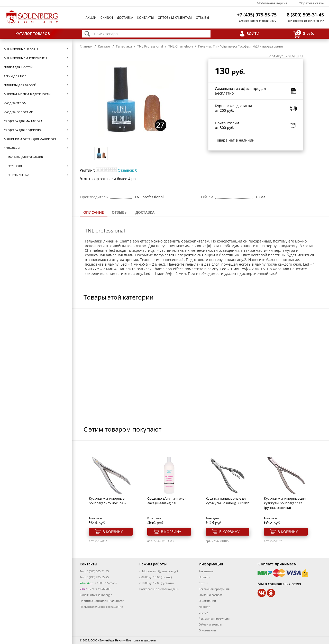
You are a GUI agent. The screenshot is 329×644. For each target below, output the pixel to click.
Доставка (125, 18)
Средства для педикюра (23, 130)
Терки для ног (15, 76)
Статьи (203, 583)
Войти (253, 34)
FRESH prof (15, 166)
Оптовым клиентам (175, 18)
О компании (207, 601)
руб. (304, 34)
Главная (86, 46)
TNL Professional (150, 46)
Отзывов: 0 (127, 170)
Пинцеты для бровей (20, 85)
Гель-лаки (12, 148)
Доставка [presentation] (145, 212)
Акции (91, 18)
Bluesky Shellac (19, 175)
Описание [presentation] (94, 212)
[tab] (94, 213)
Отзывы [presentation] (120, 212)
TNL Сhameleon (181, 46)
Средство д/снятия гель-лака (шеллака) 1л (166, 501)
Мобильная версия (272, 3)
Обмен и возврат (211, 595)
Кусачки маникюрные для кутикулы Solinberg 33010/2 (227, 501)
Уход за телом (15, 103)
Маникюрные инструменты (25, 58)
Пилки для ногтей (18, 67)
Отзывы (202, 18)
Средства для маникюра (23, 121)
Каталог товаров (33, 34)
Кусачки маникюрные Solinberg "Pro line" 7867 (108, 501)
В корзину (113, 532)
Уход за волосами (19, 112)
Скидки (107, 18)
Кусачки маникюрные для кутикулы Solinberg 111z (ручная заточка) (285, 503)
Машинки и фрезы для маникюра (30, 139)
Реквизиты (206, 571)
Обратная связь (311, 3)
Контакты (145, 18)
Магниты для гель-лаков (25, 157)
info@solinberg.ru (101, 595)
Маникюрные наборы (21, 49)
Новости (204, 577)
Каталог (104, 46)
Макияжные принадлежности (27, 94)
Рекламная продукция (214, 589)
